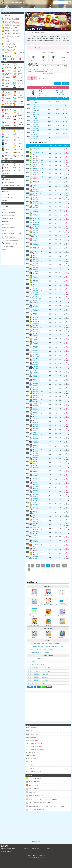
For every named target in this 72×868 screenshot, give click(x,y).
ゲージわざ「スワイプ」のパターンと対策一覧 (41, 649)
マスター (53, 58)
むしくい (36, 453)
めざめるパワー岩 (38, 165)
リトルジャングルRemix (48, 66)
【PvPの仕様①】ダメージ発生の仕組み (39, 674)
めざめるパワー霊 (38, 169)
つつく (34, 101)
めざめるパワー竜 (38, 173)
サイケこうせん (38, 265)
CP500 (63, 58)
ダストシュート (38, 377)
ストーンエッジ (38, 356)
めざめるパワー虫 (38, 160)
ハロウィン (32, 69)
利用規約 (29, 855)
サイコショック (38, 352)
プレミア (36, 66)
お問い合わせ (42, 855)
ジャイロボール (38, 447)
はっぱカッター (38, 255)
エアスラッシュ (38, 272)
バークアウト (37, 226)
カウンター (37, 416)
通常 (30, 66)
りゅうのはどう (38, 224)
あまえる (36, 214)
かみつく (36, 301)
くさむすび (37, 393)
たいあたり (37, 202)
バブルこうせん (38, 278)
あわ (35, 276)
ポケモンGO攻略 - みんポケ (15, 2)
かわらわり (37, 509)
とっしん (36, 375)
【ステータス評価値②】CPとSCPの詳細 (40, 671)
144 (64, 566)
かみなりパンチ (38, 418)
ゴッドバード (36, 110)
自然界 (66, 66)
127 (43, 566)
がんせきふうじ (38, 191)
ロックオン (37, 363)
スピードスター (38, 434)
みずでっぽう (37, 218)
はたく (36, 189)
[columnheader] (36, 98)
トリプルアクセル (38, 331)
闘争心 (39, 69)
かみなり (36, 195)
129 (53, 566)
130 (58, 566)
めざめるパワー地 (38, 148)
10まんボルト (37, 298)
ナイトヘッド (37, 459)
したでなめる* (37, 379)
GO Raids (49, 849)
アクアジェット (38, 455)
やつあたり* (36, 134)
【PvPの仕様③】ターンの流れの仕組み (39, 680)
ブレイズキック (38, 422)
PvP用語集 (32, 662)
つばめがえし (36, 114)
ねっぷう (36, 480)
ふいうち (36, 540)
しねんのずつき (38, 193)
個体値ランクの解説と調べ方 (37, 665)
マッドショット (38, 556)
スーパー (33, 58)
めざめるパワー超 (38, 156)
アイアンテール (38, 309)
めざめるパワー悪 (38, 177)
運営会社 (35, 855)
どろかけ (36, 206)
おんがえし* (36, 102)
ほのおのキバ (37, 404)
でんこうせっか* (38, 400)
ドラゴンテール (38, 449)
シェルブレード (38, 525)
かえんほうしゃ (38, 327)
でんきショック (38, 536)
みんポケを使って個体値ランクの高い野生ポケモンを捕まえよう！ (46, 646)
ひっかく (36, 210)
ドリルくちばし (36, 106)
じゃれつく (37, 216)
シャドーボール (38, 319)
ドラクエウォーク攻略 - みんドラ (32, 849)
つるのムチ (37, 243)
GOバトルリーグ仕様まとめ (36, 659)
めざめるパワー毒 (38, 396)
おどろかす (37, 457)
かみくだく (37, 220)
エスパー (59, 66)
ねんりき (36, 264)
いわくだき (35, 117)
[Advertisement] (48, 706)
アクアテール (37, 558)
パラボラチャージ (38, 249)
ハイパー (43, 58)
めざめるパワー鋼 (38, 181)
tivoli (44, 32)
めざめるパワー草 (38, 391)
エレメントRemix (48, 69)
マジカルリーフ (38, 330)
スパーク (36, 231)
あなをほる (37, 344)
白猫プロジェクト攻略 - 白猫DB (8, 849)
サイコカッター (38, 437)
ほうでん (36, 241)
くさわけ (36, 282)
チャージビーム (38, 235)
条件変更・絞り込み (48, 74)
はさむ (36, 236)
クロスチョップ (38, 414)
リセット (58, 83)
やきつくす (37, 478)
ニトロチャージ (38, 203)
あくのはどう (37, 294)
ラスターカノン (38, 529)
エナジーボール (38, 150)
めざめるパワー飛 (38, 152)
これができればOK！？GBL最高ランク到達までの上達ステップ (45, 643)
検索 (65, 83)
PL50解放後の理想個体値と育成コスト (39, 652)
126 (38, 566)
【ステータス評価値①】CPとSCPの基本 (40, 668)
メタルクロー (37, 342)
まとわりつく (37, 367)
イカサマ (36, 212)
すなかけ (36, 259)
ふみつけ (36, 496)
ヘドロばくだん (38, 187)
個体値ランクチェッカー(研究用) (38, 683)
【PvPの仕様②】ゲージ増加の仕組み (39, 677)
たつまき (36, 426)
